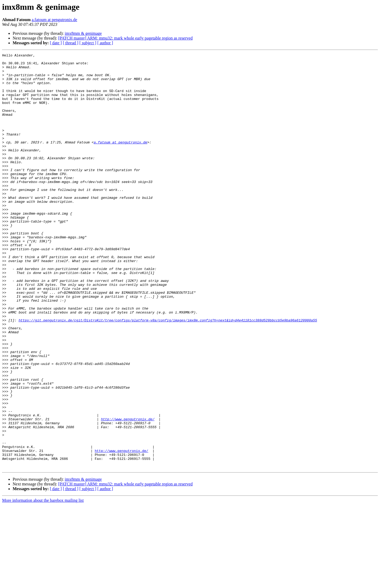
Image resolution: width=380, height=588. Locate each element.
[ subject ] (88, 43)
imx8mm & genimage (83, 33)
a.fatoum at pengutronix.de (54, 20)
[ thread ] (71, 43)
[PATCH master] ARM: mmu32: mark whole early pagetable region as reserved (125, 38)
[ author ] (105, 43)
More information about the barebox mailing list (43, 583)
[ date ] (56, 43)
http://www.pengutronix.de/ (128, 493)
